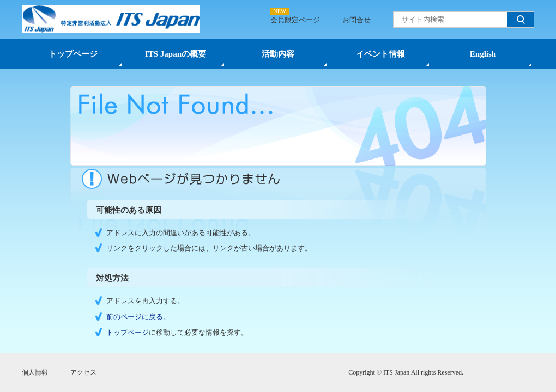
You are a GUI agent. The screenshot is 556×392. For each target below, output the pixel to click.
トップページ (73, 54)
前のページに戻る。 (138, 317)
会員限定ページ (295, 20)
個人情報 (35, 372)
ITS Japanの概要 (176, 54)
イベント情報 (380, 54)
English (483, 54)
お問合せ (356, 20)
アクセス (83, 372)
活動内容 (278, 54)
